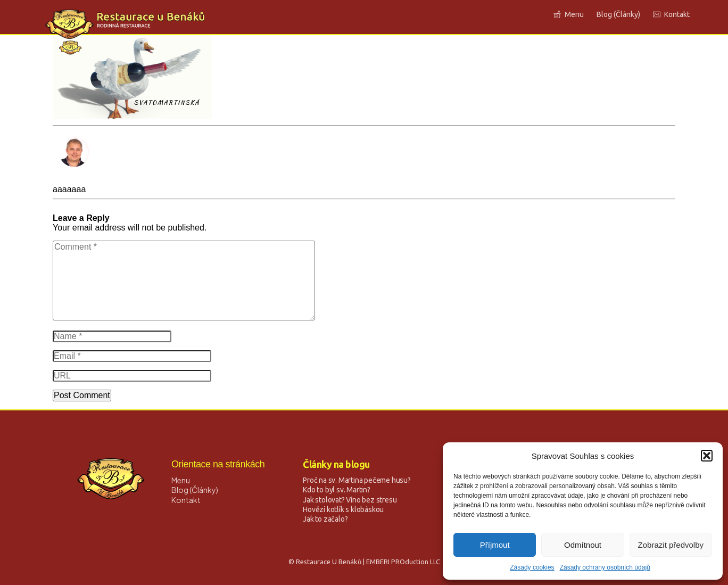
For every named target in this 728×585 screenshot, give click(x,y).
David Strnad (77, 180)
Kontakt (186, 500)
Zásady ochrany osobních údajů (605, 567)
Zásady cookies (532, 567)
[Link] (569, 15)
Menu (181, 480)
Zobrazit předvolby (671, 545)
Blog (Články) (195, 490)
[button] (707, 456)
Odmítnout (583, 545)
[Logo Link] (125, 24)
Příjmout (495, 545)
